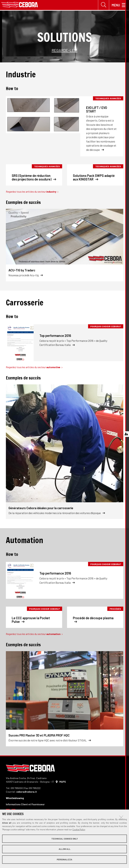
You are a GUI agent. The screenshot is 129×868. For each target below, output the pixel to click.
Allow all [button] (65, 849)
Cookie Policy (79, 830)
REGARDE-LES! (65, 51)
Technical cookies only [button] (65, 839)
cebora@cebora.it (27, 792)
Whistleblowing (15, 799)
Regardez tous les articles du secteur (32, 192)
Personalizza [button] (64, 859)
